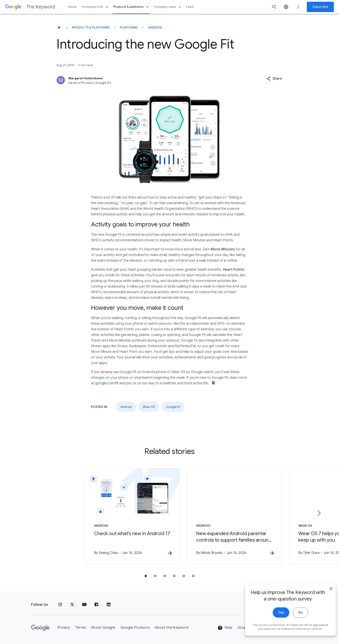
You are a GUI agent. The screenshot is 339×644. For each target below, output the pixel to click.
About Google (103, 628)
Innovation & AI (96, 7)
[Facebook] (96, 605)
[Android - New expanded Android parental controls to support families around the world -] (226, 516)
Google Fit (173, 407)
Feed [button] (190, 7)
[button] (274, 79)
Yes (276, 637)
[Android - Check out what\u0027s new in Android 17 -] (113, 516)
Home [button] (72, 7)
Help (225, 628)
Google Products (135, 628)
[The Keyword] (59, 27)
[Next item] (319, 513)
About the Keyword (172, 628)
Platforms (129, 27)
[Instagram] (60, 605)
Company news (168, 7)
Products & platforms (132, 7)
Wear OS (149, 407)
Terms (81, 628)
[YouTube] (84, 605)
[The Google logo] (40, 628)
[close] (326, 614)
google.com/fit (107, 383)
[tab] (146, 576)
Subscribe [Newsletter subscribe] (320, 7)
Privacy (64, 628)
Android (155, 27)
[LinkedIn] (109, 605)
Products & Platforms (91, 27)
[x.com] (72, 605)
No (295, 637)
